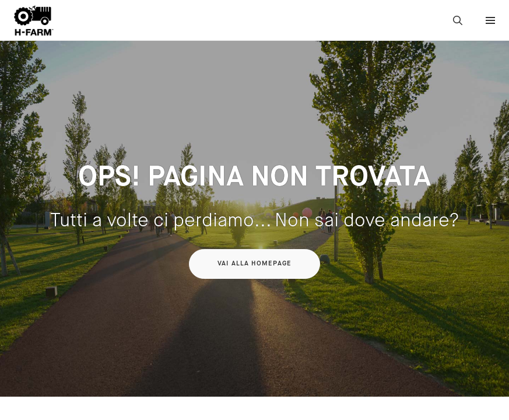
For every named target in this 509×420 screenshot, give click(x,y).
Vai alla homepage (255, 264)
